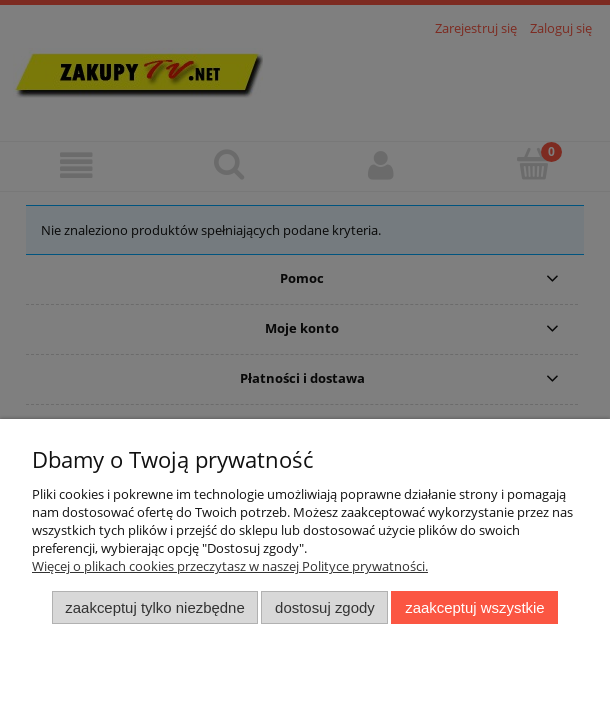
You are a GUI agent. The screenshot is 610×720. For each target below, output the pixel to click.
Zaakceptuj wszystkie (474, 607)
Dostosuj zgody (325, 607)
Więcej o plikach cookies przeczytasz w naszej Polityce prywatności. (230, 566)
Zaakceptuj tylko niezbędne (154, 607)
